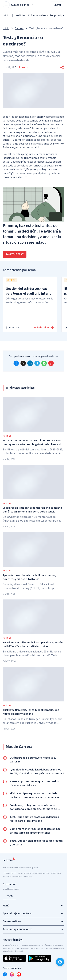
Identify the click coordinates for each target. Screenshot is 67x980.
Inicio (6, 15)
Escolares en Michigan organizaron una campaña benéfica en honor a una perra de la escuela (32, 510)
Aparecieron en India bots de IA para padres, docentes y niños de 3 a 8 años (29, 577)
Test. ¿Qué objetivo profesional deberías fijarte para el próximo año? (34, 819)
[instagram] (12, 974)
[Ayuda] (60, 962)
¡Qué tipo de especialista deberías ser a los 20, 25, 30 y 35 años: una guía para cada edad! (37, 772)
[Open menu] (6, 5)
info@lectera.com (11, 889)
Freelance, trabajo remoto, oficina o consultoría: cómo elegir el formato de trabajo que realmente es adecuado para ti (36, 807)
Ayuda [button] (9, 896)
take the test (15, 254)
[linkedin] (30, 363)
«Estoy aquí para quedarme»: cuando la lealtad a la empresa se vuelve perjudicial (35, 795)
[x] (23, 363)
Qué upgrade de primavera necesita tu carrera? (33, 760)
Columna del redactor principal (46, 15)
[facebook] (16, 363)
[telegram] (37, 363)
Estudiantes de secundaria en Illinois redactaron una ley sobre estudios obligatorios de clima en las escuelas (33, 442)
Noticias (20, 15)
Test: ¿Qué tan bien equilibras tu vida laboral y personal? (37, 843)
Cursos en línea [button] (22, 5)
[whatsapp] (44, 363)
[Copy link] (51, 363)
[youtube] (19, 974)
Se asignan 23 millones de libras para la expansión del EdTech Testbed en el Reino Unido (33, 644)
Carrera (19, 28)
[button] (62, 67)
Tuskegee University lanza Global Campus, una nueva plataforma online (31, 712)
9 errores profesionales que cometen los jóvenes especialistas (34, 783)
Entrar (58, 5)
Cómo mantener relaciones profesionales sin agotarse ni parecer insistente (35, 831)
